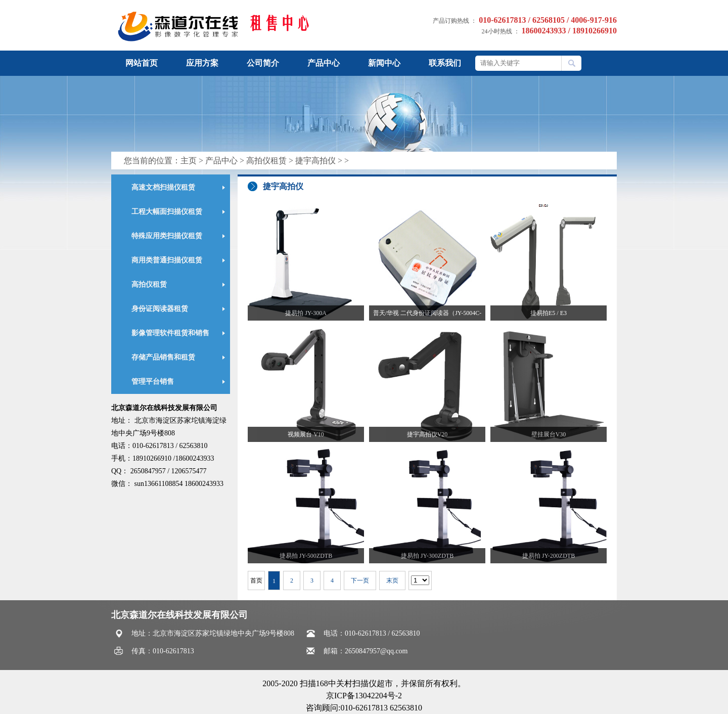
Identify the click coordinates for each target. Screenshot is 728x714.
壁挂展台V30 (549, 434)
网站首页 (142, 63)
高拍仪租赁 (266, 161)
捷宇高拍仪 (315, 161)
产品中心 (324, 63)
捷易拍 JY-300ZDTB (427, 556)
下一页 (360, 581)
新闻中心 (384, 63)
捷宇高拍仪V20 (427, 434)
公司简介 (263, 63)
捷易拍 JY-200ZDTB (549, 556)
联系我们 (445, 63)
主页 (189, 161)
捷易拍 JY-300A (306, 313)
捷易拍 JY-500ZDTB (306, 556)
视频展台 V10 (306, 434)
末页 (392, 581)
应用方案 (202, 63)
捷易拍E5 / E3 (549, 313)
